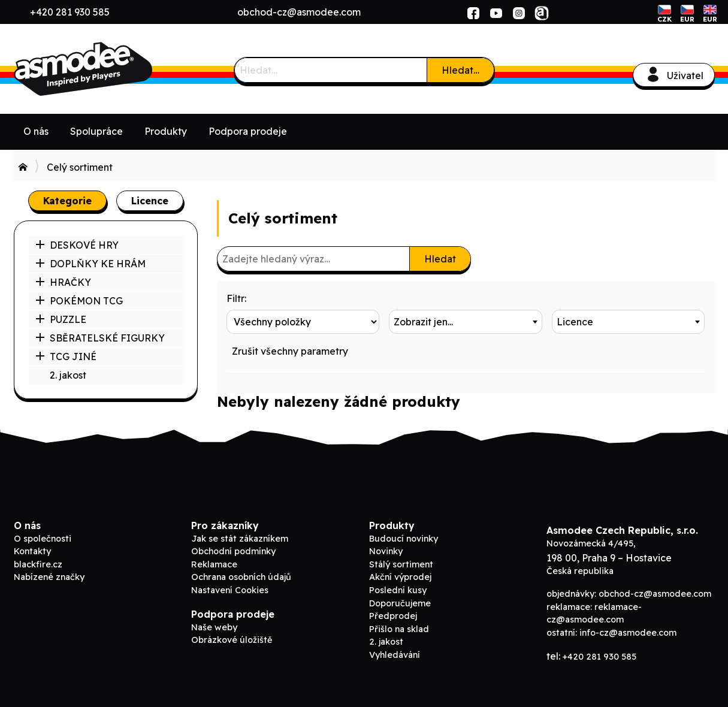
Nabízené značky (49, 577)
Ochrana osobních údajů (241, 577)
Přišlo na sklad (399, 629)
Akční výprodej (400, 577)
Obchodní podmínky (233, 551)
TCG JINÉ (66, 356)
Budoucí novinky (404, 539)
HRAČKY (63, 282)
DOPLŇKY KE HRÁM (90, 264)
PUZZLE (61, 319)
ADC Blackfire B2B (104, 69)
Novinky (386, 551)
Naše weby (214, 627)
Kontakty (32, 551)
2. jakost (68, 375)
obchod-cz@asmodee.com (299, 12)
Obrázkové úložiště (232, 640)
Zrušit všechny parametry (290, 351)
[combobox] (466, 322)
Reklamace (214, 564)
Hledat (440, 259)
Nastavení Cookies (230, 590)
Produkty (166, 131)
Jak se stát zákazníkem (240, 539)
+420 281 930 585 (70, 12)
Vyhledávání (395, 655)
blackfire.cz (38, 564)
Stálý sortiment (401, 564)
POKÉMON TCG (79, 301)
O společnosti (43, 539)
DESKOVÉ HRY (77, 245)
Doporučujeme (400, 603)
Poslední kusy (398, 590)
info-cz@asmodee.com (628, 633)
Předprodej (393, 616)
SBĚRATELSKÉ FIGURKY (100, 338)
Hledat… (460, 70)
